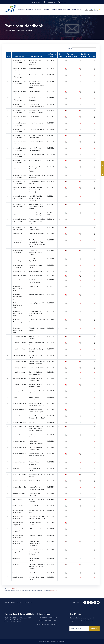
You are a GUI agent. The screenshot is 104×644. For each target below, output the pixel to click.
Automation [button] (63, 2)
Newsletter (36, 2)
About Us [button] (21, 10)
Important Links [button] (56, 10)
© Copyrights (42, 641)
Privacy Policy (28, 603)
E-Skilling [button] (66, 10)
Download (14, 589)
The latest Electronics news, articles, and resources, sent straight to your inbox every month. (82, 620)
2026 (49, 641)
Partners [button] (29, 10)
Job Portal (47, 10)
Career (79, 10)
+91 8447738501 (50, 621)
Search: (82, 49)
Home (6, 30)
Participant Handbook (25, 30)
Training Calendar (49, 2)
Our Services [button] (38, 10)
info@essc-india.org (51, 624)
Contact (73, 10)
